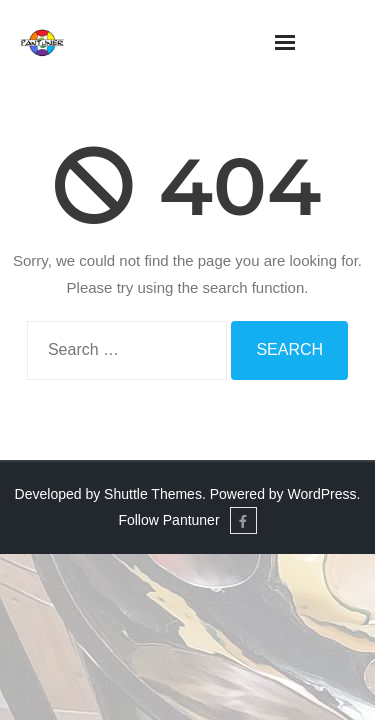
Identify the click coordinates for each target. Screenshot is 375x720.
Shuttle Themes (153, 494)
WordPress (322, 494)
